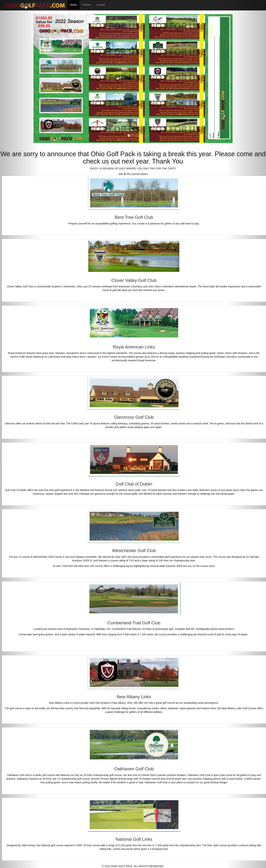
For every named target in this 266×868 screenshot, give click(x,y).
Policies (87, 5)
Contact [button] (102, 5)
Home (75, 4)
